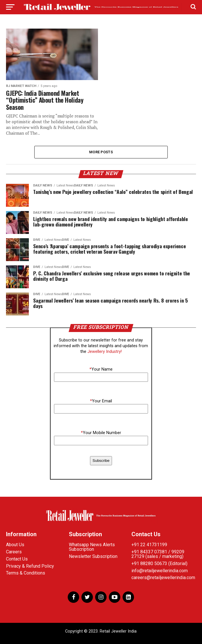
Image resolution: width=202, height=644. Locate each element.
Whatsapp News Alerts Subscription (92, 547)
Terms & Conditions (26, 573)
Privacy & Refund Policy (30, 566)
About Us (15, 545)
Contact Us (17, 559)
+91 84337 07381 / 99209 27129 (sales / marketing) (158, 554)
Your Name (101, 370)
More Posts (101, 152)
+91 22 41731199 (149, 545)
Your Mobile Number (101, 433)
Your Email (101, 401)
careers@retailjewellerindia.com (163, 578)
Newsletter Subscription (93, 557)
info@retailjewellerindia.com (160, 571)
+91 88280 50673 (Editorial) (159, 564)
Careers (14, 552)
